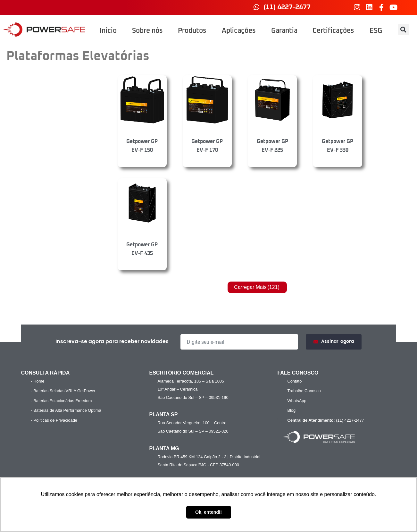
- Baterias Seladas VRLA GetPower (63, 391)
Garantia (284, 31)
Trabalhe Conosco (304, 391)
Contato (294, 381)
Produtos (192, 31)
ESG (376, 31)
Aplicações (239, 31)
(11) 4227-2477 (325, 420)
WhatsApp (297, 401)
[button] (404, 30)
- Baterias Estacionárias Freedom (62, 401)
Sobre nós (147, 31)
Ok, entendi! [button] (208, 512)
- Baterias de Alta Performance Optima (66, 410)
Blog (291, 410)
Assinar (334, 342)
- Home (38, 381)
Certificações (333, 31)
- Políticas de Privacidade (54, 420)
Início (108, 31)
